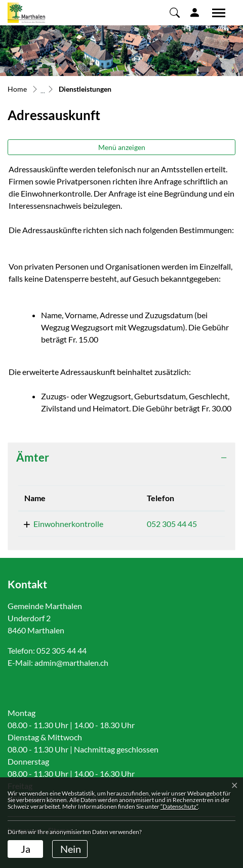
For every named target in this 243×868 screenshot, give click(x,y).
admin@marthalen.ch (71, 663)
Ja (26, 849)
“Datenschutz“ (179, 806)
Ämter (33, 457)
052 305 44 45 (172, 524)
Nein (71, 849)
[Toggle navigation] (215, 13)
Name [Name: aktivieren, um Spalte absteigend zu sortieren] (35, 498)
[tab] (121, 458)
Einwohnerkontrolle (68, 524)
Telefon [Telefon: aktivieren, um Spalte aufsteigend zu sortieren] (160, 498)
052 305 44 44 (62, 650)
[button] (175, 12)
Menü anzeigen (122, 147)
